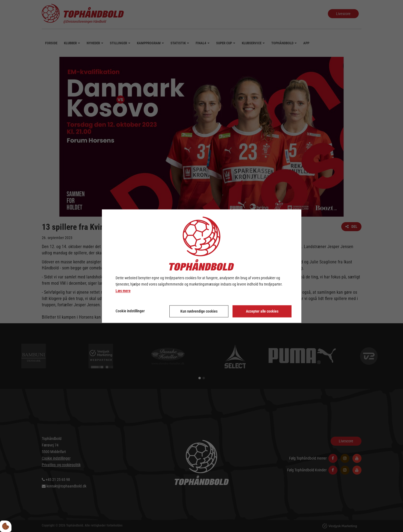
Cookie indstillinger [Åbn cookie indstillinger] (130, 311)
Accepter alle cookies (262, 311)
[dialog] (202, 266)
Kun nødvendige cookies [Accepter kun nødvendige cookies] (199, 311)
